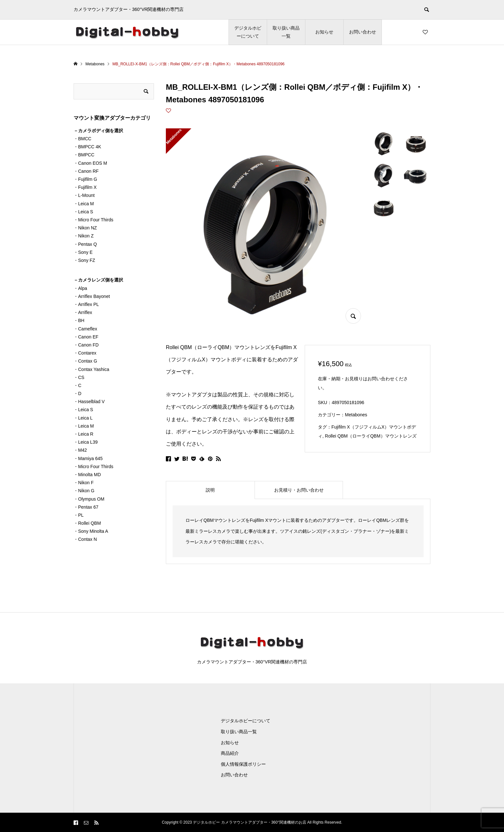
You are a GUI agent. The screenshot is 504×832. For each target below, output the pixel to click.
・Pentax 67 (86, 507)
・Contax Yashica (91, 369)
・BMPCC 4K (87, 147)
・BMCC (82, 139)
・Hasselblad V (89, 402)
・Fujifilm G (85, 179)
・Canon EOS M (90, 163)
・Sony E (83, 252)
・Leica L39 (86, 442)
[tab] (210, 490)
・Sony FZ (84, 260)
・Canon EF (86, 337)
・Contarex (85, 353)
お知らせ (324, 32)
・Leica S (83, 212)
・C (77, 385)
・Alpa (80, 288)
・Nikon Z (84, 236)
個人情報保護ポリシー (243, 764)
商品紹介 (230, 753)
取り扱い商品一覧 (286, 32)
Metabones (356, 415)
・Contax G (85, 361)
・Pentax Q (85, 244)
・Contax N (85, 539)
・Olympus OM (89, 499)
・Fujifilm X (85, 187)
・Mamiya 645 (88, 458)
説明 (210, 490)
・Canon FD (86, 345)
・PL (79, 515)
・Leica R (83, 434)
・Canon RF (86, 171)
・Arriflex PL (86, 304)
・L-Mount (84, 195)
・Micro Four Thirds (93, 220)
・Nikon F (84, 483)
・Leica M (84, 204)
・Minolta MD (87, 475)
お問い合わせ (363, 32)
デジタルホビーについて (248, 32)
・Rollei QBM (87, 523)
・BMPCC (84, 155)
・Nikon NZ (85, 228)
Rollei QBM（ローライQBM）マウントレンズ (371, 436)
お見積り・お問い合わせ (299, 490)
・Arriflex (83, 312)
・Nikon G (84, 491)
